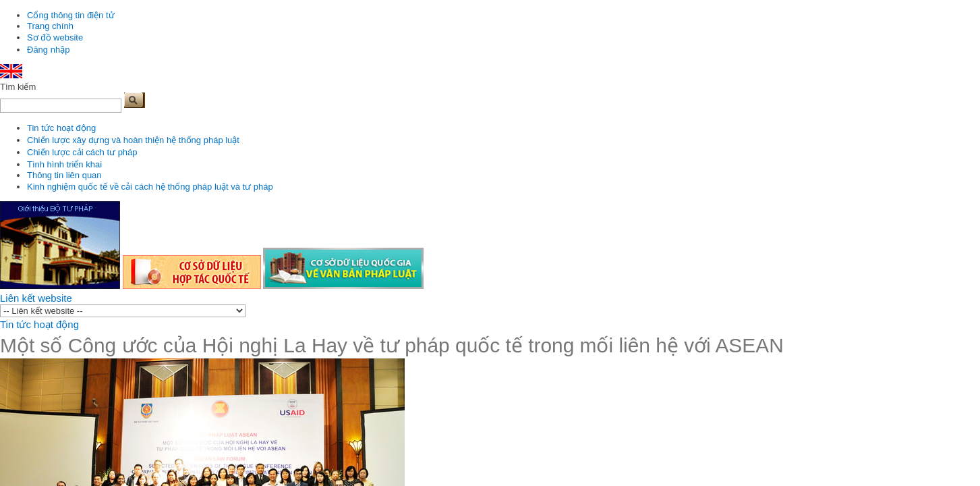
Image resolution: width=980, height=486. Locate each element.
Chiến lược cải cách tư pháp (82, 152)
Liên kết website (36, 298)
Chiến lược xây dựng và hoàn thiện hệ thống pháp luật (133, 140)
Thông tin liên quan (64, 175)
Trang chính (50, 26)
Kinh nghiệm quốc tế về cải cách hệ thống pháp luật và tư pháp (150, 187)
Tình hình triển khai (64, 164)
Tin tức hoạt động (61, 128)
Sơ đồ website (55, 37)
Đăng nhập (48, 50)
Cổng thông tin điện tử (71, 15)
